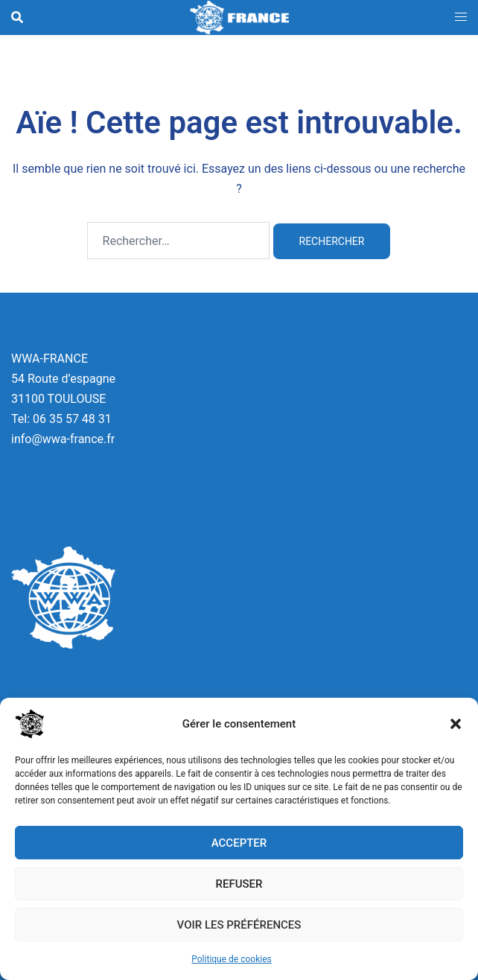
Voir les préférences (239, 925)
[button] (456, 724)
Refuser (239, 884)
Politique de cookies (231, 959)
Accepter (239, 843)
